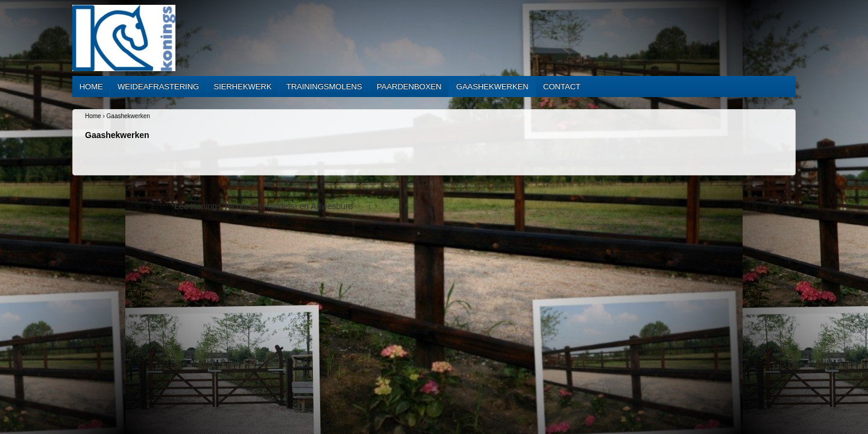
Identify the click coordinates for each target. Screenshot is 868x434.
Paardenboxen (409, 86)
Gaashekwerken (492, 86)
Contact (562, 86)
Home (91, 86)
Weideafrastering (158, 86)
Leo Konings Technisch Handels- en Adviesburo (263, 206)
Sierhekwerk (243, 86)
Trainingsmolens (324, 86)
